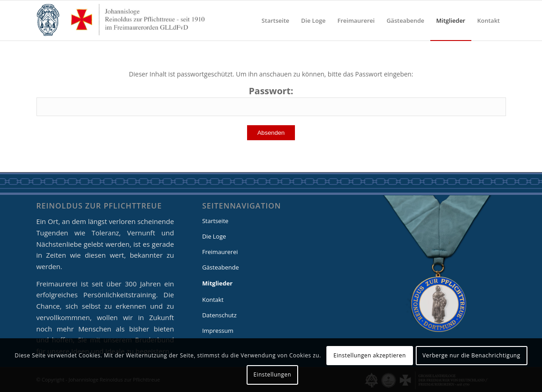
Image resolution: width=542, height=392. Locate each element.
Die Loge (214, 236)
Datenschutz (219, 315)
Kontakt (213, 300)
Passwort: (271, 101)
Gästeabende (220, 267)
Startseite (215, 221)
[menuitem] (276, 20)
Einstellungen (272, 374)
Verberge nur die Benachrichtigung (472, 355)
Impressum (218, 331)
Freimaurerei (220, 252)
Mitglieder (217, 283)
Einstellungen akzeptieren (369, 355)
